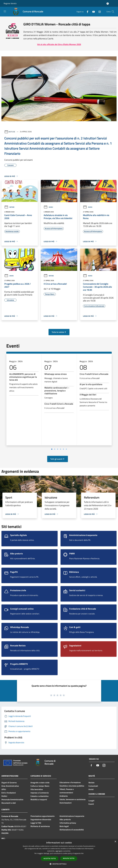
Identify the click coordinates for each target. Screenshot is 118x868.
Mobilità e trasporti (39, 799)
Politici (4, 796)
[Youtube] (93, 12)
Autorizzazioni (66, 803)
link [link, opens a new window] (82, 853)
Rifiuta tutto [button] (69, 858)
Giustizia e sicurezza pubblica (72, 786)
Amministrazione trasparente (72, 816)
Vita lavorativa (37, 789)
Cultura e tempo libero (40, 786)
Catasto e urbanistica (39, 796)
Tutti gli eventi (57, 459)
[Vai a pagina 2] (55, 449)
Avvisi (48, 207)
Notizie (12, 132)
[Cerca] (113, 12)
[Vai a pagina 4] (61, 449)
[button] (59, 864)
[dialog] (59, 854)
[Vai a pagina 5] (63, 449)
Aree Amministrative (10, 786)
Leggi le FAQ (36, 823)
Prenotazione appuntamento (43, 816)
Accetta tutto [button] (50, 858)
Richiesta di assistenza (40, 826)
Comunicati (93, 786)
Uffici (4, 789)
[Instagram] (99, 12)
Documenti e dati (9, 803)
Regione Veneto (10, 3)
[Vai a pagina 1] (52, 449)
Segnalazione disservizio (41, 819)
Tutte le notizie (59, 332)
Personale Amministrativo (12, 799)
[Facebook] (87, 12)
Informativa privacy (68, 823)
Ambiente (64, 796)
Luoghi (91, 801)
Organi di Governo (9, 783)
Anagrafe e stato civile (40, 783)
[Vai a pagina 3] (58, 449)
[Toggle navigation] (5, 11)
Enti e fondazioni (9, 793)
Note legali (64, 826)
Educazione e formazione (70, 782)
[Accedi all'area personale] (108, 4)
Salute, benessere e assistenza (72, 799)
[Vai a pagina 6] (66, 449)
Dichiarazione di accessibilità (72, 830)
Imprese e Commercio (40, 793)
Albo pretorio (65, 819)
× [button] (115, 842)
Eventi (91, 804)
